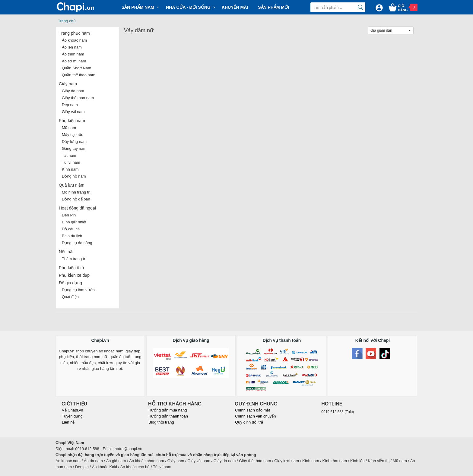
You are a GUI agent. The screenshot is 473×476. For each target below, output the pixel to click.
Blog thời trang (161, 422)
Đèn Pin (69, 215)
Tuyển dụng (72, 416)
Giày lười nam (287, 461)
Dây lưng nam (74, 142)
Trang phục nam (74, 33)
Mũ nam (69, 128)
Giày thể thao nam (78, 98)
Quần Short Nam (76, 68)
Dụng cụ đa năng (77, 243)
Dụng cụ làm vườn (78, 290)
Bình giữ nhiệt (74, 222)
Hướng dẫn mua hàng (168, 410)
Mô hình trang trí (76, 192)
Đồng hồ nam (74, 176)
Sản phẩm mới (273, 7)
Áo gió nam (116, 461)
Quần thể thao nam (79, 75)
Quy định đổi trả (249, 422)
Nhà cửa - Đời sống (188, 7)
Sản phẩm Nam (138, 7)
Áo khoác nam (74, 40)
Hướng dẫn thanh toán (168, 416)
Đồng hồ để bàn (76, 199)
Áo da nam (93, 461)
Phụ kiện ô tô (71, 268)
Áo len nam (72, 47)
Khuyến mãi (235, 7)
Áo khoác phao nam (147, 461)
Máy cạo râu (73, 135)
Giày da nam (73, 91)
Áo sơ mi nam (74, 61)
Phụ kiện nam (72, 121)
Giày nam (68, 84)
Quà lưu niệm (72, 185)
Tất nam (69, 155)
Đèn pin (82, 467)
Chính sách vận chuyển (255, 416)
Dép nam (70, 105)
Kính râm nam (335, 461)
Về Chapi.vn (73, 410)
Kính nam (70, 169)
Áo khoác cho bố (135, 467)
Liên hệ (68, 422)
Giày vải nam (73, 112)
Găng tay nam (74, 148)
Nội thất (66, 252)
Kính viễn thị (379, 461)
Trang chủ (67, 21)
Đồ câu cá (71, 229)
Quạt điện (70, 297)
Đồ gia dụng (70, 283)
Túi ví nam (71, 162)
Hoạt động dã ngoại (77, 208)
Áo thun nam (73, 54)
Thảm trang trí (74, 259)
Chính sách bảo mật (252, 410)
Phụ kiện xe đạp (74, 275)
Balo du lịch (72, 236)
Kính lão (357, 461)
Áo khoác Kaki (105, 467)
